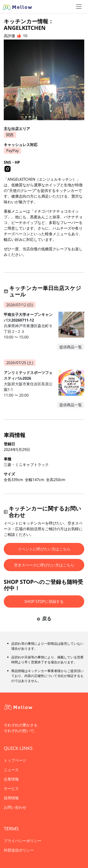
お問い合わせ (15, 807)
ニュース (11, 770)
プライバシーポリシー (23, 841)
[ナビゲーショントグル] (79, 7)
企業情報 (11, 779)
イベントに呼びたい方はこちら (44, 549)
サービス (11, 788)
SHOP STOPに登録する (44, 601)
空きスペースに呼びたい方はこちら (44, 565)
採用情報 (11, 798)
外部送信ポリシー (19, 850)
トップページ (15, 760)
